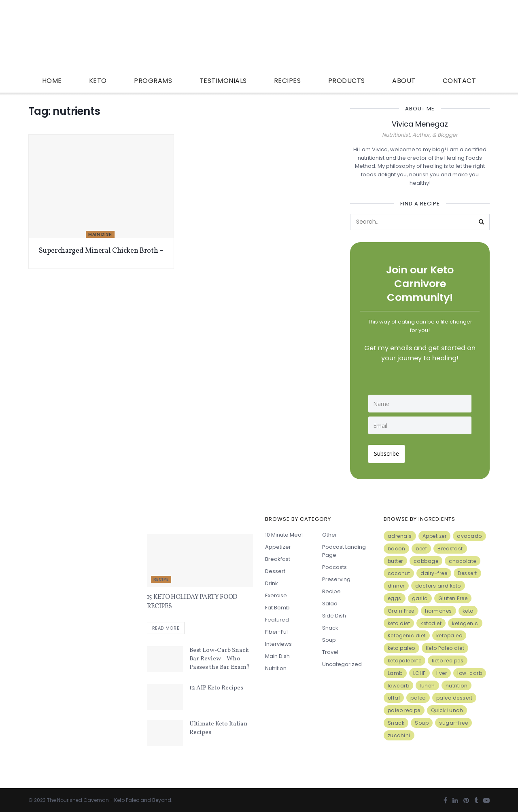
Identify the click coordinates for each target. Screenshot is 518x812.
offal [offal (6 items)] (394, 696)
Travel (330, 650)
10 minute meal (284, 532)
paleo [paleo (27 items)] (418, 696)
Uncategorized (342, 662)
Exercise (276, 593)
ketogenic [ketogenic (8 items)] (465, 621)
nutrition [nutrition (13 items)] (457, 683)
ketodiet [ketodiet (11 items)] (431, 621)
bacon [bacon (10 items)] (397, 546)
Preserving (336, 577)
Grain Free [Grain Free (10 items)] (401, 608)
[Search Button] (482, 222)
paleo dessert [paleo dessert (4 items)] (454, 696)
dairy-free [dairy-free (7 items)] (434, 571)
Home (52, 81)
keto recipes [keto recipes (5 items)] (448, 658)
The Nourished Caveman (78, 798)
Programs (153, 81)
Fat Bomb (277, 605)
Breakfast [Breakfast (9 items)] (450, 546)
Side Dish (334, 613)
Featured (277, 617)
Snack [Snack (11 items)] (396, 720)
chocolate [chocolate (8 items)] (463, 559)
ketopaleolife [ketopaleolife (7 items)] (405, 658)
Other (330, 532)
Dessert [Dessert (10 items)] (467, 571)
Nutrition (276, 666)
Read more (166, 626)
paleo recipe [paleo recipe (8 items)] (404, 708)
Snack (330, 625)
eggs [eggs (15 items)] (395, 596)
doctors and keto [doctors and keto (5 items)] (438, 583)
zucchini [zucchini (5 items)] (399, 733)
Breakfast (278, 557)
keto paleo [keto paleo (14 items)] (401, 646)
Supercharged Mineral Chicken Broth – (101, 251)
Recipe (161, 577)
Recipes (288, 81)
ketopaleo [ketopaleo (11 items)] (449, 633)
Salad (330, 601)
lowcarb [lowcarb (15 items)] (399, 683)
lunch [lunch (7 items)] (427, 683)
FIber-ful (276, 629)
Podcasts (334, 565)
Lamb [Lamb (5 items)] (395, 671)
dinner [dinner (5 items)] (396, 583)
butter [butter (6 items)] (395, 559)
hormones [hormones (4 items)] (438, 608)
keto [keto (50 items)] (468, 608)
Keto (98, 81)
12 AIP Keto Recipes (216, 686)
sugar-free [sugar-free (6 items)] (453, 720)
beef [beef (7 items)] (421, 546)
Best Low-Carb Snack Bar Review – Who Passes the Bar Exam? (220, 657)
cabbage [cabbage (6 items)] (426, 559)
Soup (329, 638)
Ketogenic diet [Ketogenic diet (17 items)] (407, 633)
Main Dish (100, 234)
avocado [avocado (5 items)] (469, 534)
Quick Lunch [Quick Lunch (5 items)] (447, 708)
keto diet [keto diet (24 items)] (399, 621)
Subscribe (389, 451)
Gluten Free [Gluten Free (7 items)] (453, 596)
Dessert (275, 569)
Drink (272, 581)
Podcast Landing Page (344, 549)
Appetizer (278, 545)
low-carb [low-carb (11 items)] (470, 671)
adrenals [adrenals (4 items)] (400, 534)
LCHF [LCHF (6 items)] (419, 671)
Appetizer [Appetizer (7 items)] (435, 534)
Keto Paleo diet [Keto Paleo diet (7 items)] (445, 646)
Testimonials (223, 81)
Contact (460, 81)
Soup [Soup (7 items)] (422, 720)
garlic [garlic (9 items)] (420, 596)
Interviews (278, 642)
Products (347, 81)
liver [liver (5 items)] (442, 671)
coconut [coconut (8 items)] (399, 571)
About (404, 81)
